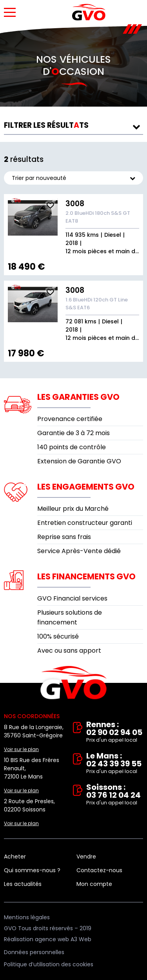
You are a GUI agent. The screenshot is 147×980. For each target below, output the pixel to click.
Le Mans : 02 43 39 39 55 (115, 764)
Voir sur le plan (21, 749)
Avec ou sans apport (69, 651)
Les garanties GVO (78, 397)
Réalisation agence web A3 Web (48, 939)
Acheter (15, 857)
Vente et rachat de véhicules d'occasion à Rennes (73, 683)
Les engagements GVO (86, 487)
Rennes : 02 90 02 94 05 (115, 732)
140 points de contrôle (72, 447)
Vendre (86, 857)
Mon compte (94, 884)
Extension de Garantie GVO (79, 461)
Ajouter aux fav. (50, 205)
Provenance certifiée (70, 419)
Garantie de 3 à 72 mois (73, 433)
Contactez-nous (99, 870)
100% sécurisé (58, 636)
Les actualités (23, 884)
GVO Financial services (72, 598)
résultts (46, 125)
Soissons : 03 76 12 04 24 (115, 795)
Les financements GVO (86, 576)
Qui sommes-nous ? (32, 870)
